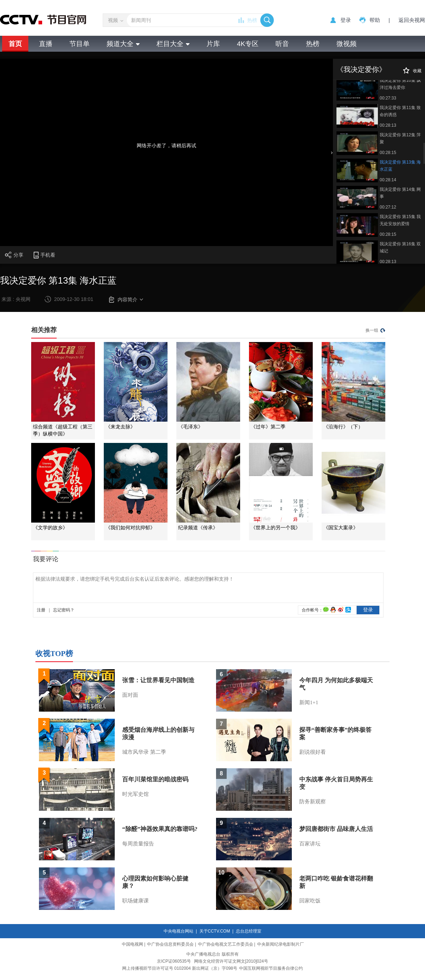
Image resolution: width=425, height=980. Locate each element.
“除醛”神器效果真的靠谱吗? (160, 829)
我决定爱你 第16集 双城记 (400, 247)
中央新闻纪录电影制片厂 (280, 944)
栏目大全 (173, 44)
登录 (346, 20)
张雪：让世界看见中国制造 (158, 680)
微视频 (347, 44)
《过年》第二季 (268, 427)
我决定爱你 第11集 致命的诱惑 (400, 111)
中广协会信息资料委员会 (170, 944)
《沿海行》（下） (343, 427)
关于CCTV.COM (215, 931)
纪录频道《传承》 (198, 528)
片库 (213, 44)
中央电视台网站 (178, 931)
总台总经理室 (249, 931)
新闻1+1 (309, 702)
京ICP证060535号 (174, 961)
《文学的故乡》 (50, 528)
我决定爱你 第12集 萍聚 (400, 138)
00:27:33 (388, 98)
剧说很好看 (313, 752)
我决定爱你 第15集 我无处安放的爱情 (400, 220)
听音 (282, 44)
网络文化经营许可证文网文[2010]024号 (231, 961)
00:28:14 (388, 180)
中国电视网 (132, 944)
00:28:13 (388, 125)
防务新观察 (313, 802)
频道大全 (123, 44)
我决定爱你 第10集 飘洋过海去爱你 (400, 84)
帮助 (375, 20)
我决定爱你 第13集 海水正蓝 (400, 166)
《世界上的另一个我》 (276, 528)
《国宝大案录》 (341, 528)
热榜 (252, 20)
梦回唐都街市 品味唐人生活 (336, 829)
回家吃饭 (310, 901)
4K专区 (248, 44)
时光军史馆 (135, 794)
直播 (46, 44)
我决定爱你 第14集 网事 (400, 193)
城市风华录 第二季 (144, 752)
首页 (15, 44)
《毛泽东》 (191, 427)
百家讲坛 (310, 844)
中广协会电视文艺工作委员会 (226, 944)
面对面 (130, 695)
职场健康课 (135, 901)
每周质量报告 (138, 844)
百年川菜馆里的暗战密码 (155, 779)
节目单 (80, 44)
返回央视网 (412, 20)
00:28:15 (388, 153)
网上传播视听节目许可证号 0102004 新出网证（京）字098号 (180, 968)
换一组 (372, 330)
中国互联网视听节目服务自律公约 (271, 968)
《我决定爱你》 (361, 69)
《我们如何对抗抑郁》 (130, 528)
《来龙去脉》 (120, 427)
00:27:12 (388, 207)
